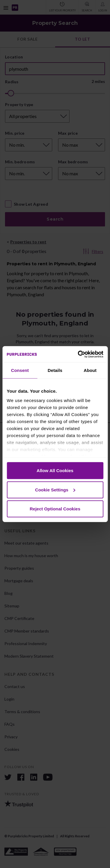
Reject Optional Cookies (55, 509)
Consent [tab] (20, 370)
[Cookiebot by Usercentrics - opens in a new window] (78, 354)
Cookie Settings (55, 490)
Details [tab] (55, 370)
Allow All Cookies (55, 471)
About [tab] (90, 370)
